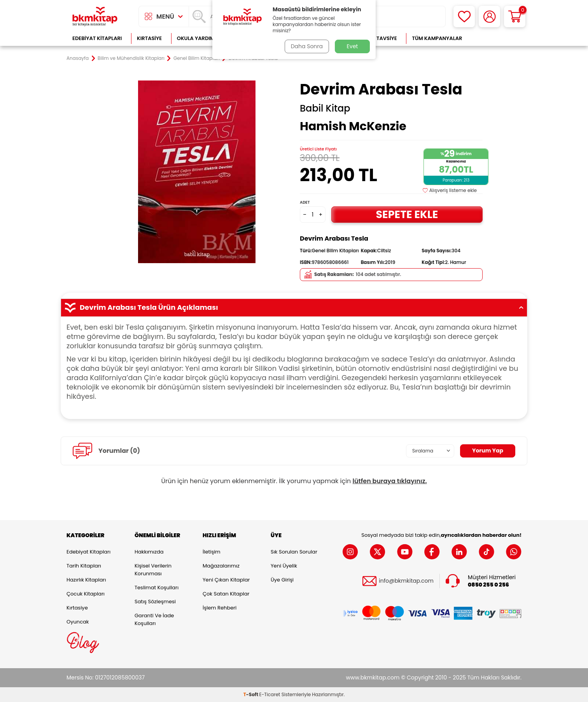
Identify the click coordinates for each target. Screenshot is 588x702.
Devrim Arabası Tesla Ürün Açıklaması (294, 307)
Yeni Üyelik (284, 566)
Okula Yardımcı (198, 38)
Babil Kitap (325, 108)
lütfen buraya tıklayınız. (390, 481)
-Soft (251, 694)
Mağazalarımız (221, 566)
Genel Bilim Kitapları (197, 58)
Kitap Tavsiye (379, 38)
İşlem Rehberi (220, 608)
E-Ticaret (270, 694)
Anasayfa (78, 58)
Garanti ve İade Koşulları (154, 619)
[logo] (95, 17)
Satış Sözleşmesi (155, 602)
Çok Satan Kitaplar (226, 594)
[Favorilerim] (464, 17)
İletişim (212, 552)
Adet (305, 202)
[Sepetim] (515, 17)
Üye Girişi (282, 580)
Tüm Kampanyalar (437, 38)
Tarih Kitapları (84, 566)
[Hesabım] (489, 17)
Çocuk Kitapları (86, 594)
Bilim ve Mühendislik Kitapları (131, 58)
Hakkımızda (149, 552)
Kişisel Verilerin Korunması (153, 570)
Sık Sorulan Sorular (294, 552)
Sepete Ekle (407, 214)
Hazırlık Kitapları (86, 580)
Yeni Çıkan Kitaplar (226, 580)
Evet (353, 46)
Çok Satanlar (496, 38)
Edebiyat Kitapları (97, 38)
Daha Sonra (307, 46)
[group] (197, 172)
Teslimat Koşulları (157, 588)
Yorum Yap (488, 451)
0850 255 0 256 (488, 585)
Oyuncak (78, 622)
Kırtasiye (149, 38)
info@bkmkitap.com (406, 581)
